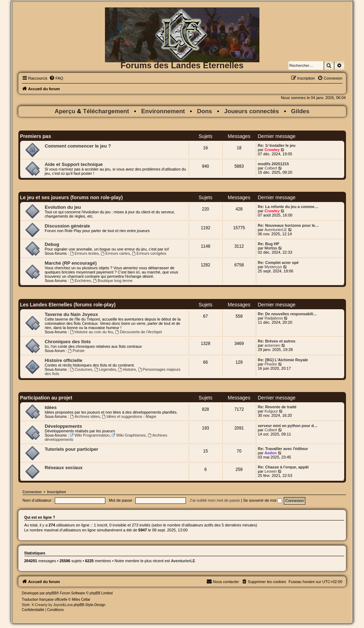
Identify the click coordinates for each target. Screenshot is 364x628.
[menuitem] (56, 78)
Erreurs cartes (115, 253)
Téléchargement (106, 111)
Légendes (105, 369)
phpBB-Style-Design (89, 605)
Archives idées (85, 416)
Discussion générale (67, 226)
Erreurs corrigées (149, 253)
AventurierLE (275, 230)
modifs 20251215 (274, 164)
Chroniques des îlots (68, 342)
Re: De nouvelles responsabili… (288, 314)
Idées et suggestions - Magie (129, 416)
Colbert (271, 168)
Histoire (127, 369)
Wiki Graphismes (129, 435)
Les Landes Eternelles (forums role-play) (68, 305)
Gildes (300, 111)
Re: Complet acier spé (278, 263)
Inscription (57, 492)
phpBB (51, 593)
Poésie (76, 351)
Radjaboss (274, 318)
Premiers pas (36, 136)
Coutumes (81, 369)
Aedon (270, 453)
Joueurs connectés (251, 111)
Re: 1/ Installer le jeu (277, 145)
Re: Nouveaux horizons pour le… (289, 225)
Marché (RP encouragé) (71, 263)
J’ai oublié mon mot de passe (215, 500)
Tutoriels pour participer (72, 449)
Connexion (32, 492)
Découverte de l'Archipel (139, 332)
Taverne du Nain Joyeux (72, 314)
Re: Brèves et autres (277, 341)
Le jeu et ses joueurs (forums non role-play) (72, 197)
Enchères (80, 281)
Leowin (271, 471)
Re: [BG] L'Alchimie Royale (283, 360)
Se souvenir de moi (263, 500)
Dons (205, 111)
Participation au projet (46, 398)
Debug (52, 244)
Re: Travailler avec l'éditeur (283, 449)
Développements (64, 426)
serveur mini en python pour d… (288, 426)
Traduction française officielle (45, 600)
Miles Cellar (81, 600)
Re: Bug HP (269, 244)
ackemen (272, 345)
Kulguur (271, 411)
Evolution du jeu (63, 207)
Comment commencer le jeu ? (78, 146)
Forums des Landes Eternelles (182, 65)
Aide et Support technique (74, 164)
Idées (51, 407)
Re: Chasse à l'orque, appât (283, 467)
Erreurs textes (84, 253)
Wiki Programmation (90, 435)
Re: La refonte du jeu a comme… (288, 207)
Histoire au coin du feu (92, 332)
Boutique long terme (113, 281)
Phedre (271, 364)
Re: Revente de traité (277, 407)
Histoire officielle (64, 360)
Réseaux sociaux (64, 468)
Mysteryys (273, 267)
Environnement (163, 111)
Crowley (272, 150)
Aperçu (66, 111)
